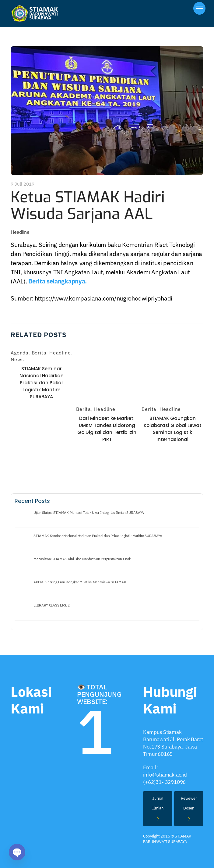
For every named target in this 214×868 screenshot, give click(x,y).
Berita (39, 353)
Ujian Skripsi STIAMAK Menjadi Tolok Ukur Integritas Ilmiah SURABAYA (89, 513)
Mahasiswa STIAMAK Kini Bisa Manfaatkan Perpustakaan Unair (82, 559)
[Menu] (199, 8)
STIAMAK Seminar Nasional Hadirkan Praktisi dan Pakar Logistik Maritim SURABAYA (42, 383)
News (17, 359)
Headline (20, 232)
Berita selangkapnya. (58, 281)
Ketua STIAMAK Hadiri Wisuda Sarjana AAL (88, 206)
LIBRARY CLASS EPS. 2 (52, 605)
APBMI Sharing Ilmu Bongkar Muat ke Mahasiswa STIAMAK (80, 582)
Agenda (20, 353)
